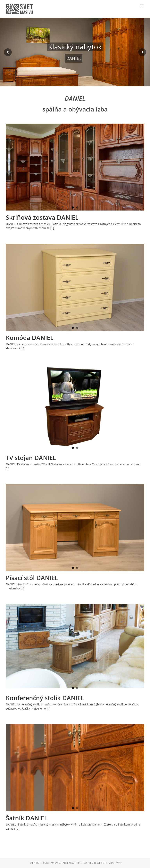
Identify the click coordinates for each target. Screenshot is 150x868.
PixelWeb (116, 863)
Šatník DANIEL (27, 818)
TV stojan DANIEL (31, 458)
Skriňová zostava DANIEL (42, 217)
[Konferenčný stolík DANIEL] (75, 648)
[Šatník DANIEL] (75, 768)
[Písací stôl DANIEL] (75, 527)
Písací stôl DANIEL (32, 578)
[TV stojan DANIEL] (75, 407)
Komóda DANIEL (30, 338)
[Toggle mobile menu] (142, 6)
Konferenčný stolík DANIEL (45, 698)
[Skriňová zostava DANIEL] (75, 167)
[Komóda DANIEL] (75, 287)
